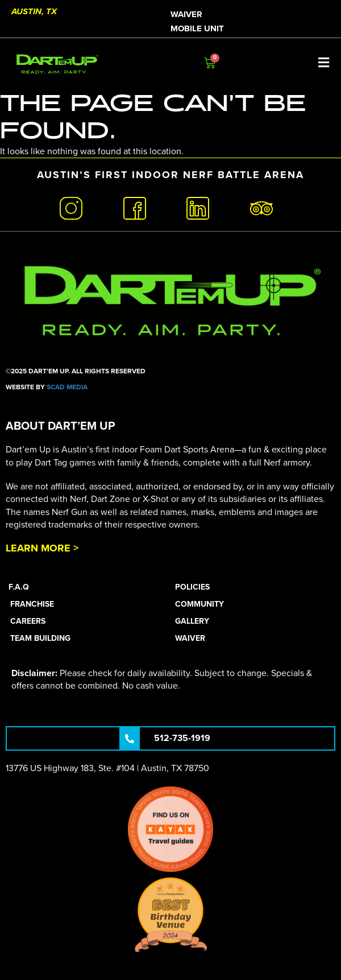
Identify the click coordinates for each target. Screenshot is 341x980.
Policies (192, 587)
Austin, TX (34, 11)
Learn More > (42, 548)
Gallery (192, 621)
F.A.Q (19, 587)
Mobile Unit (197, 28)
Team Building (40, 638)
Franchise (32, 604)
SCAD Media (67, 387)
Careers (28, 621)
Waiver (186, 14)
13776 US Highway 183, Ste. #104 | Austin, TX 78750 (107, 768)
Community (199, 604)
